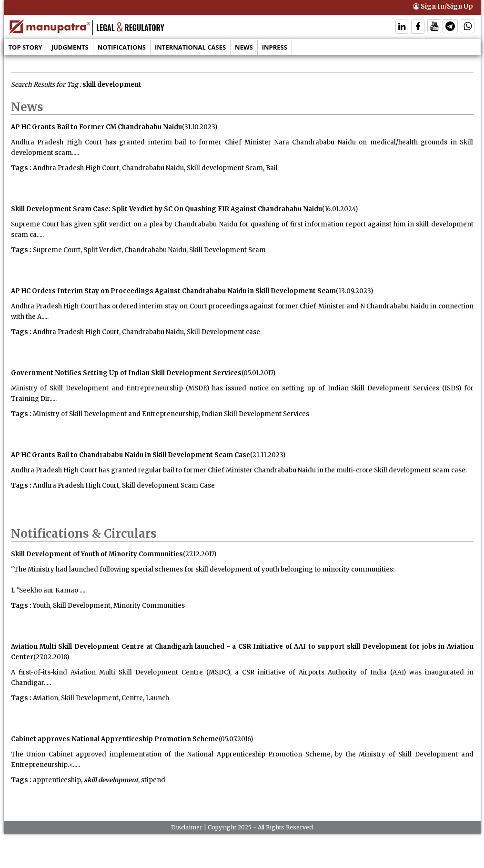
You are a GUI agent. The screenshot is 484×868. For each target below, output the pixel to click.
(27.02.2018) (51, 657)
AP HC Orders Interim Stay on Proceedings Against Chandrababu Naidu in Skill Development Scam (173, 291)
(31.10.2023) (200, 127)
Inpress (275, 47)
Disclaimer (187, 827)
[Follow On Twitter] (434, 27)
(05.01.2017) (258, 373)
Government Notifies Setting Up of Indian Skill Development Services (126, 373)
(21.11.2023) (268, 455)
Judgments (70, 47)
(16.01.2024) (340, 209)
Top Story (25, 47)
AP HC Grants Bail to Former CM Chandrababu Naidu (96, 127)
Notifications (122, 47)
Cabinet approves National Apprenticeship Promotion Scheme (115, 739)
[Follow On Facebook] (418, 27)
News (244, 47)
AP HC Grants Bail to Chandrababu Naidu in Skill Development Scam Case (131, 455)
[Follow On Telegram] (450, 27)
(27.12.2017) (200, 554)
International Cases (190, 47)
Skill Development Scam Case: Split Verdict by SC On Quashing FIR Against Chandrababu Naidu (166, 209)
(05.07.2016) (236, 739)
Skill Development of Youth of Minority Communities (97, 554)
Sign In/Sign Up (443, 6)
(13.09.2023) (354, 291)
